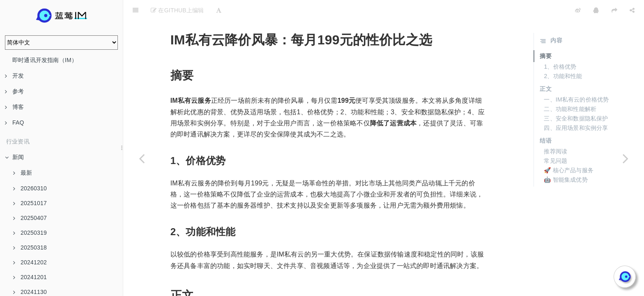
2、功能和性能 (563, 55)
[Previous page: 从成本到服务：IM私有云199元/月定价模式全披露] (142, 158)
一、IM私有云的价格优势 (576, 79)
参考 (14, 91)
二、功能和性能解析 (570, 88)
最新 (23, 173)
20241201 (30, 277)
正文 (545, 68)
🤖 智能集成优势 (566, 159)
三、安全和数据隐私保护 (576, 98)
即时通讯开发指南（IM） (45, 60)
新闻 (14, 157)
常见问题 (555, 140)
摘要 (545, 35)
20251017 (30, 203)
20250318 (30, 247)
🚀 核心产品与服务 (569, 150)
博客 (14, 107)
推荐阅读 (555, 131)
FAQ (15, 123)
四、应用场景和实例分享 (576, 107)
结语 (545, 120)
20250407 (30, 218)
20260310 (30, 188)
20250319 (30, 233)
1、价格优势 (560, 46)
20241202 (30, 262)
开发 (14, 76)
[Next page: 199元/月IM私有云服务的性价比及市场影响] (626, 158)
